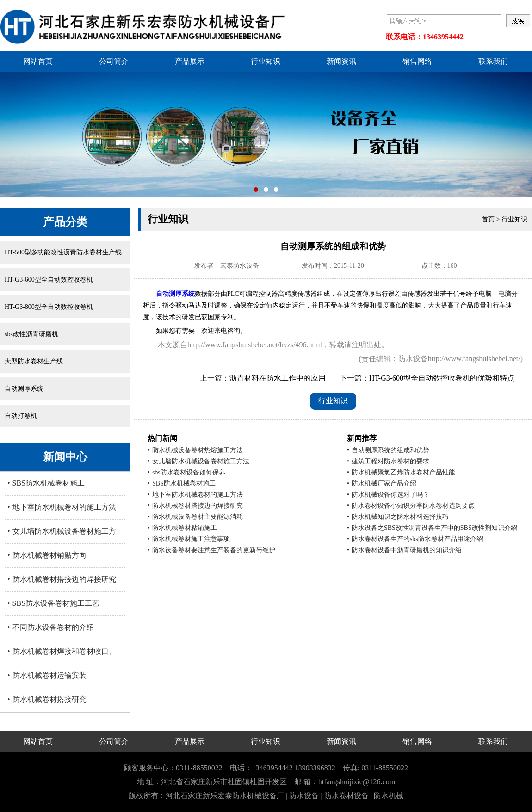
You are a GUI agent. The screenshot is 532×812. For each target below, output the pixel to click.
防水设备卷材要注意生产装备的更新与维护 (211, 550)
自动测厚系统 (24, 389)
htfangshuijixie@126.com (357, 782)
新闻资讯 (341, 61)
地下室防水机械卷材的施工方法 (62, 507)
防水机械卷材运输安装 (47, 675)
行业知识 (266, 61)
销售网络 (417, 61)
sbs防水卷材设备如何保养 (186, 472)
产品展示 (190, 61)
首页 (488, 219)
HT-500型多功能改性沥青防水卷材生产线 (63, 252)
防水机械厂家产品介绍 (382, 483)
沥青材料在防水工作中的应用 (278, 378)
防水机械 (389, 796)
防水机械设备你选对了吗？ (388, 495)
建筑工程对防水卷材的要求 (388, 461)
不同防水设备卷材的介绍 (51, 627)
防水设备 (304, 796)
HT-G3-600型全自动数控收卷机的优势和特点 (442, 378)
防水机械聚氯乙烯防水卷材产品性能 (401, 472)
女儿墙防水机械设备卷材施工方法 (198, 461)
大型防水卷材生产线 (34, 361)
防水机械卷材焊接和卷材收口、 (62, 651)
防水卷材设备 (346, 796)
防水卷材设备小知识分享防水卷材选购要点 (411, 506)
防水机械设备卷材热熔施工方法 (195, 450)
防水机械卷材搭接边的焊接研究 (62, 579)
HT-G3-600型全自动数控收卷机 (49, 280)
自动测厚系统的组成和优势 (388, 450)
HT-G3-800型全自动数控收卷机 (49, 307)
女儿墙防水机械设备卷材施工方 (62, 531)
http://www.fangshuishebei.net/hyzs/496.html (255, 345)
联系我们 (493, 61)
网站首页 (38, 61)
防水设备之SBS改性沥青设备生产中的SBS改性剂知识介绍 (432, 528)
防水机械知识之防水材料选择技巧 (398, 517)
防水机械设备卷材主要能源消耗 (195, 517)
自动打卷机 (21, 416)
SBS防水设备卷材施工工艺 (53, 603)
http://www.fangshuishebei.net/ (474, 359)
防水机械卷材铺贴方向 (47, 555)
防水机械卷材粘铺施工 (182, 528)
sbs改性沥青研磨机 (31, 334)
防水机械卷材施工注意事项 (189, 539)
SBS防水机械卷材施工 (46, 483)
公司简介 (114, 61)
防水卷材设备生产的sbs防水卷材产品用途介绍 (415, 539)
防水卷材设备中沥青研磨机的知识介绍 (404, 550)
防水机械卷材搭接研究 (47, 699)
